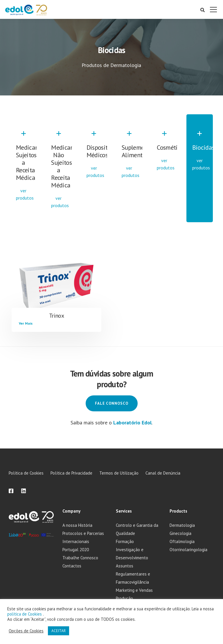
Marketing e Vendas (134, 590)
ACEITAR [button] (59, 631)
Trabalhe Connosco (80, 558)
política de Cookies (25, 614)
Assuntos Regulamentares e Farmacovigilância (133, 574)
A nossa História (77, 525)
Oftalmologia (182, 541)
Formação (125, 541)
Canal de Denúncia (163, 473)
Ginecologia (180, 533)
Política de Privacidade (71, 473)
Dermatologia (182, 525)
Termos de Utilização (119, 473)
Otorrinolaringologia (188, 550)
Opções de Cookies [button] (26, 631)
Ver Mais (26, 323)
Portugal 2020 (76, 550)
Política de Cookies (26, 473)
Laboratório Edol (132, 423)
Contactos (72, 566)
